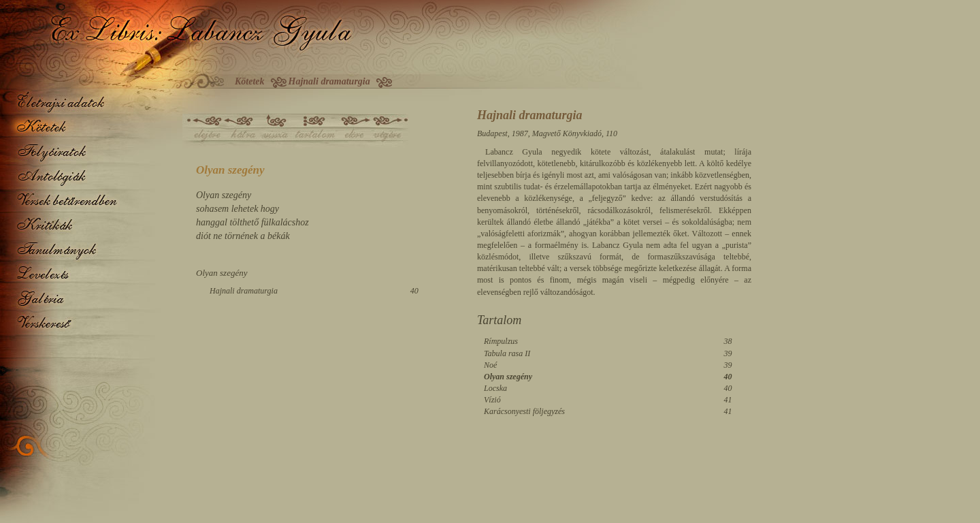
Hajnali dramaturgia (244, 291)
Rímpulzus (501, 341)
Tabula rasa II (507, 353)
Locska (495, 388)
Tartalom (499, 320)
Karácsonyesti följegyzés (524, 411)
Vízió (492, 400)
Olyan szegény (508, 377)
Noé (490, 365)
